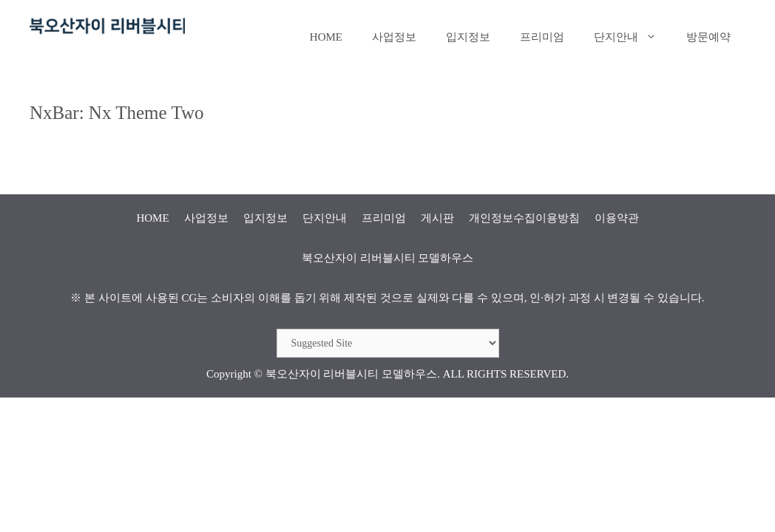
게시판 (437, 218)
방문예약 (708, 37)
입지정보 (468, 37)
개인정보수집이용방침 (524, 218)
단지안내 (633, 37)
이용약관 (617, 218)
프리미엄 (542, 37)
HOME (326, 37)
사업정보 (394, 37)
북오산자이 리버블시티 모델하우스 (352, 374)
